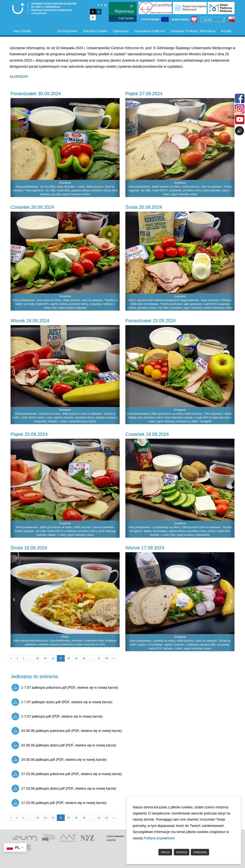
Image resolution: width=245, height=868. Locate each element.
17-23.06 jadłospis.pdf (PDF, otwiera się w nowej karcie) (59, 803)
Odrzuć (165, 852)
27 (69, 818)
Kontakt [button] (226, 31)
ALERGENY (19, 77)
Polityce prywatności (159, 838)
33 (69, 658)
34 (76, 658)
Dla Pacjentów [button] (67, 31)
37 (99, 658)
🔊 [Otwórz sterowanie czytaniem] (240, 131)
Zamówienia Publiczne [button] (149, 31)
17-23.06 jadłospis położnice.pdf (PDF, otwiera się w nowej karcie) (67, 774)
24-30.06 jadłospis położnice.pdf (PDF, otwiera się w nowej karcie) (67, 731)
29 (38, 658)
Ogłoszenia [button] (121, 31)
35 (84, 658)
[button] (13, 148)
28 (76, 818)
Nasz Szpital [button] (22, 31)
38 (107, 658)
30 (45, 658)
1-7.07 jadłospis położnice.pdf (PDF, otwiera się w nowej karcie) (65, 688)
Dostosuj (181, 852)
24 (45, 818)
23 (38, 818)
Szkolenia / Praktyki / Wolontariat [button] (193, 31)
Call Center (126, 18)
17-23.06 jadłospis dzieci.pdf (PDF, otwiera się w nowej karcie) (64, 788)
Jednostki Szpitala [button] (95, 31)
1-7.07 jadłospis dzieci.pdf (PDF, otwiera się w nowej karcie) (62, 702)
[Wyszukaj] (224, 20)
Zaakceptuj (200, 852)
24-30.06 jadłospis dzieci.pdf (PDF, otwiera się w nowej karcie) (64, 745)
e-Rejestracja (124, 9)
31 (53, 658)
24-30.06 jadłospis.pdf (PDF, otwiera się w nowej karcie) (59, 760)
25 (53, 818)
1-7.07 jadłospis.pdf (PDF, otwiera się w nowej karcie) (57, 716)
